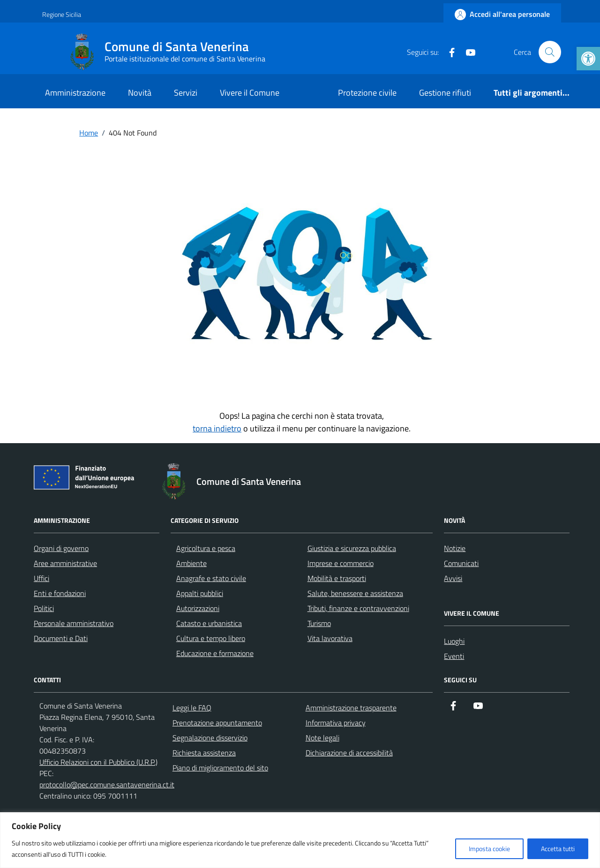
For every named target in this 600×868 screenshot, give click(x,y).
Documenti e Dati (61, 638)
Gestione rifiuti (445, 93)
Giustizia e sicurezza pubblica (352, 548)
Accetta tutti (558, 849)
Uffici (41, 578)
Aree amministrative (65, 563)
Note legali (322, 738)
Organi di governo (61, 548)
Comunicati (461, 563)
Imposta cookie (489, 849)
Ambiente (191, 563)
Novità (140, 93)
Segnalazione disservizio (210, 738)
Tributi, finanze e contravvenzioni (358, 608)
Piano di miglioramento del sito (220, 768)
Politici (44, 608)
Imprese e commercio (341, 563)
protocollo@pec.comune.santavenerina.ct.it (107, 785)
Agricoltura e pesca (206, 548)
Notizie (455, 548)
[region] (300, 840)
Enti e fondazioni (60, 593)
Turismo (319, 623)
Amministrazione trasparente (351, 708)
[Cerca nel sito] (550, 52)
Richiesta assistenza (204, 753)
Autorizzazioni (198, 608)
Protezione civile (367, 93)
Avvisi (453, 578)
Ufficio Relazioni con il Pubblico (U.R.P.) (98, 762)
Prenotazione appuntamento (217, 723)
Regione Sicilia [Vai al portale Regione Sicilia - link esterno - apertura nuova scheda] (62, 14)
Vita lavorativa (330, 638)
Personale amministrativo (74, 623)
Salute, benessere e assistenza (355, 593)
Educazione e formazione (215, 653)
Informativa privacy (336, 723)
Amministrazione (75, 93)
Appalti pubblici (200, 593)
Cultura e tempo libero (211, 638)
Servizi (186, 93)
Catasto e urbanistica (209, 623)
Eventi (454, 656)
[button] (588, 59)
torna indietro (217, 428)
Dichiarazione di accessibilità (349, 753)
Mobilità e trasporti (337, 578)
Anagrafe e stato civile (211, 578)
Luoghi (454, 641)
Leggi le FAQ (192, 708)
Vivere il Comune (250, 93)
